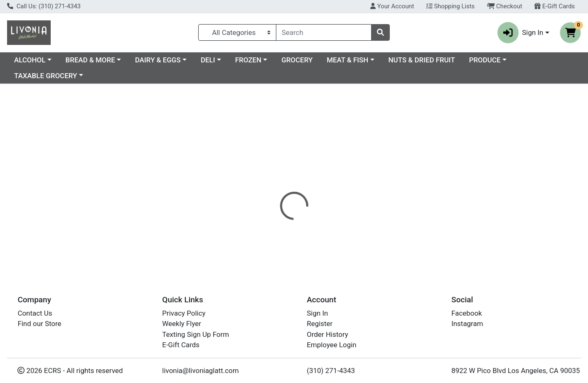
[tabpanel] (417, 222)
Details (268, 181)
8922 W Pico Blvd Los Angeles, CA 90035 (515, 371)
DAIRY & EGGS (230, 60)
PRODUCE (30, 76)
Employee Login (331, 345)
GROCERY (369, 60)
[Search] (324, 32)
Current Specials (40, 60)
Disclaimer (347, 181)
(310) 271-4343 (331, 371)
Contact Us (35, 313)
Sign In (317, 313)
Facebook (467, 313)
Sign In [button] (520, 33)
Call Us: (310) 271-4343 (44, 6)
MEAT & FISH (419, 60)
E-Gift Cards (555, 6)
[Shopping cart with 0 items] (570, 33)
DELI (280, 60)
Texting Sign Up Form (196, 334)
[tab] (268, 181)
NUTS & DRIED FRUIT (494, 60)
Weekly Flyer (182, 324)
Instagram (467, 324)
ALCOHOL (102, 60)
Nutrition (305, 181)
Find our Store (39, 324)
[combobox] (324, 32)
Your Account (392, 6)
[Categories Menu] (237, 32)
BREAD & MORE (162, 60)
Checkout (505, 6)
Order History (327, 334)
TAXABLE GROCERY (97, 76)
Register (320, 324)
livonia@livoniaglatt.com (200, 371)
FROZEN (320, 60)
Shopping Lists (450, 6)
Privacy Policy (184, 313)
